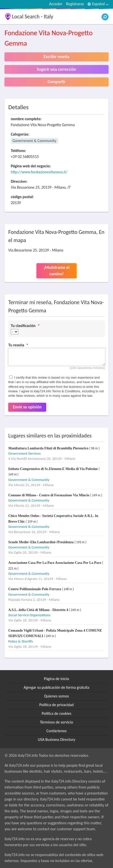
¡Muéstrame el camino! (57, 271)
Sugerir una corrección (56, 69)
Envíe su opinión (27, 407)
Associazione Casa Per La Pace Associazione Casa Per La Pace (55, 563)
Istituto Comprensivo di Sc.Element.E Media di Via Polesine (53, 469)
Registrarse (75, 4)
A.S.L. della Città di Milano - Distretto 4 (39, 610)
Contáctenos (56, 731)
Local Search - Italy (33, 17)
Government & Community (34, 141)
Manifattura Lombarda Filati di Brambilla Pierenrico (49, 448)
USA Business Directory (56, 740)
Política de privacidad (57, 705)
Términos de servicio (56, 722)
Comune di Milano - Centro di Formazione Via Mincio (49, 495)
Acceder (56, 4)
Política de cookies (56, 713)
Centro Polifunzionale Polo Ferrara (35, 589)
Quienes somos (56, 696)
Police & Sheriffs (20, 641)
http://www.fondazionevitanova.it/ (39, 172)
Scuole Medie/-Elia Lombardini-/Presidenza (41, 542)
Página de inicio (56, 679)
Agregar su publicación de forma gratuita (56, 687)
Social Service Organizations (29, 615)
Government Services (24, 453)
